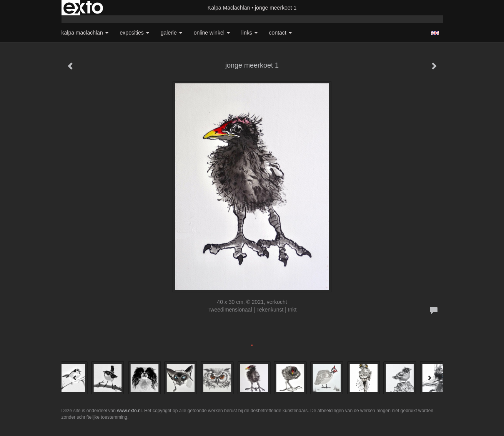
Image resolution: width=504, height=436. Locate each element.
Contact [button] (280, 33)
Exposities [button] (135, 33)
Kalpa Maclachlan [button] (85, 33)
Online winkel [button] (212, 33)
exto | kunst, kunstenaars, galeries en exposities (83, 8)
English (435, 33)
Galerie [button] (171, 33)
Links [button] (250, 33)
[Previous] (75, 378)
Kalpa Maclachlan (229, 8)
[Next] (429, 378)
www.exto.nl (129, 411)
